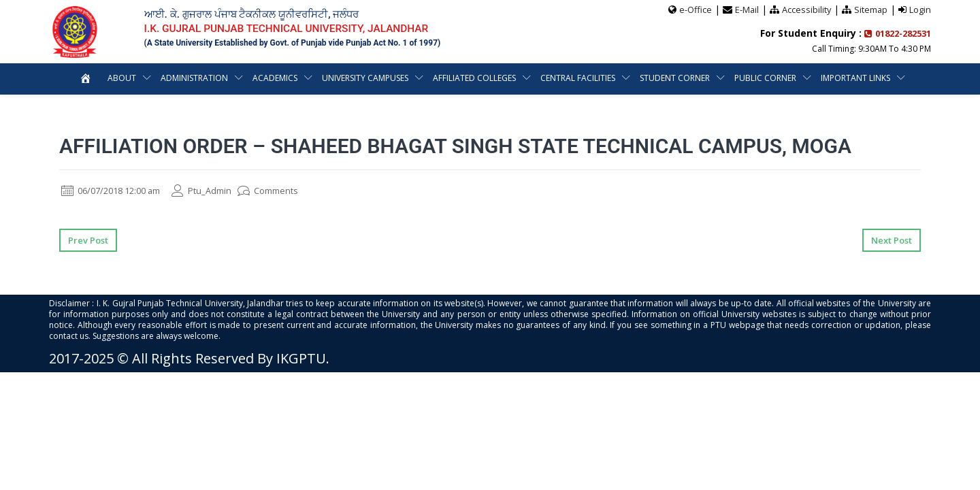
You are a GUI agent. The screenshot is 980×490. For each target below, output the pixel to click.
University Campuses (365, 77)
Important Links (855, 77)
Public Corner (765, 77)
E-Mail (745, 9)
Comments (285, 190)
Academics (275, 77)
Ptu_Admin (216, 190)
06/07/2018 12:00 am (117, 190)
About (122, 77)
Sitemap (870, 9)
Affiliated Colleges (474, 77)
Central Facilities (578, 77)
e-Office (693, 9)
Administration (194, 77)
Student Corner (675, 77)
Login (920, 9)
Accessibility (805, 9)
